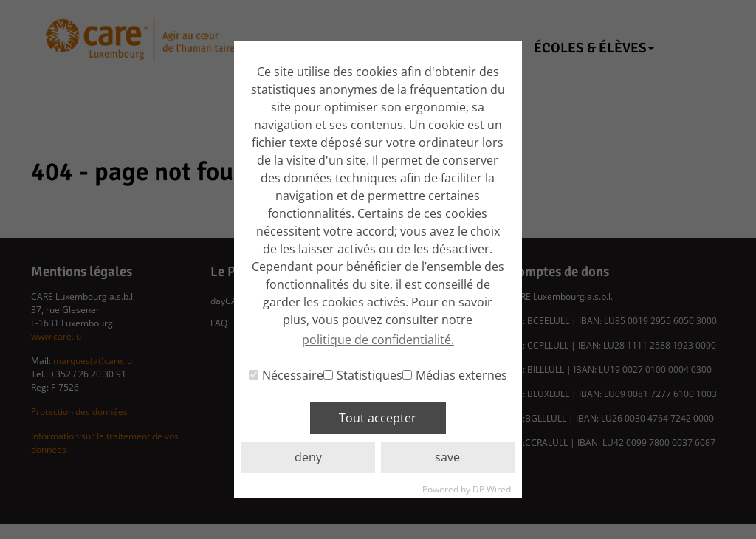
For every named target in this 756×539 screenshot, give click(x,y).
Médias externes (455, 375)
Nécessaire (286, 375)
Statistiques (363, 375)
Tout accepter (378, 418)
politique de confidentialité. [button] (378, 340)
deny (308, 457)
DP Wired (492, 489)
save (447, 457)
